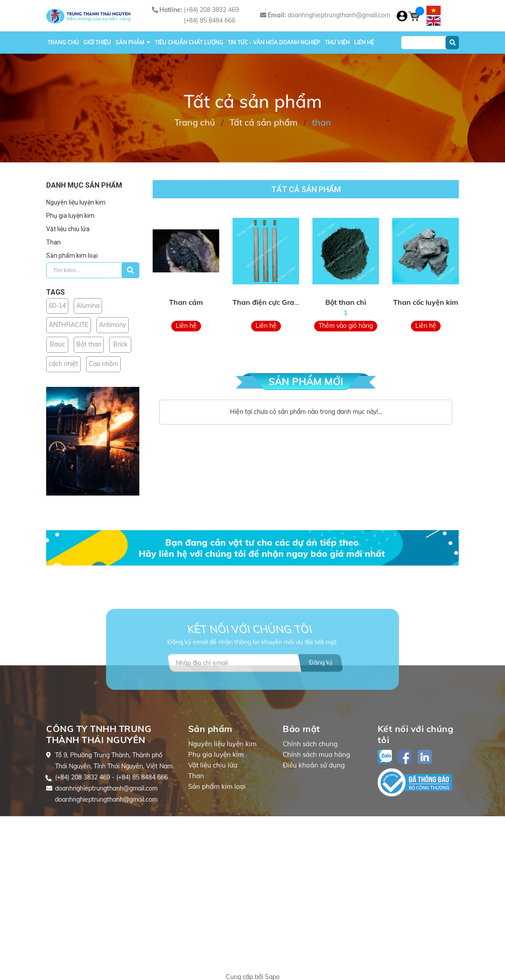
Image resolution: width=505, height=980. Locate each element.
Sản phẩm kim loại (72, 256)
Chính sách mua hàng (316, 817)
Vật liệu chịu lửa (68, 229)
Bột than (89, 344)
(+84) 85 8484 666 (209, 20)
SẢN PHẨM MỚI (306, 382)
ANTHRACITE (69, 325)
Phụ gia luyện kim (70, 216)
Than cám (186, 302)
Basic (57, 344)
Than (53, 242)
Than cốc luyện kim (426, 302)
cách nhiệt (63, 364)
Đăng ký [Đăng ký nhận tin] (321, 696)
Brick (120, 344)
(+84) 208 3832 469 (211, 10)
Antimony (112, 325)
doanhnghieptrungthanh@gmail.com (339, 15)
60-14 (57, 306)
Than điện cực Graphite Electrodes (290, 302)
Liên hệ (186, 326)
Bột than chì (346, 302)
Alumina (88, 306)
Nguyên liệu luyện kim (76, 202)
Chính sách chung (310, 806)
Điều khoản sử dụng (314, 827)
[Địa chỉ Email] (255, 697)
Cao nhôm (103, 364)
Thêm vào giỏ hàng (346, 326)
